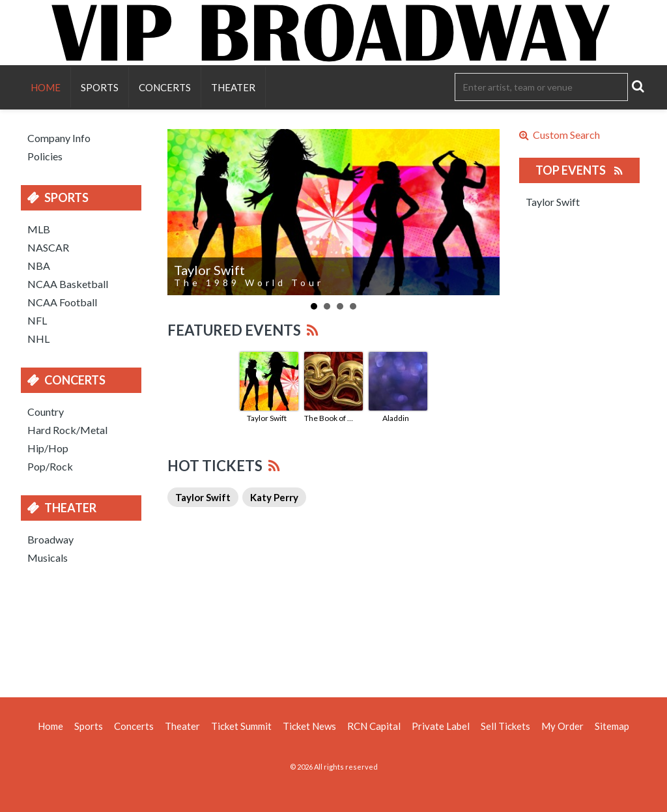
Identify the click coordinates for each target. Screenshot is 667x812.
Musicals (48, 558)
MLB (39, 229)
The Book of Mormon (332, 418)
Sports (100, 87)
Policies (45, 156)
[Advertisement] (333, 629)
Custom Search (560, 135)
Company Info (59, 138)
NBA (39, 266)
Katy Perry (274, 497)
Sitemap (612, 726)
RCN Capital (374, 726)
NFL (37, 320)
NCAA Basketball (68, 284)
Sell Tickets (505, 726)
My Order (562, 726)
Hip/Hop (48, 448)
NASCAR (48, 247)
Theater (233, 87)
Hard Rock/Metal (67, 430)
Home (46, 87)
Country (46, 412)
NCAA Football (62, 302)
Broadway (50, 539)
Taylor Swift (267, 418)
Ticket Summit (241, 726)
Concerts (165, 87)
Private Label (441, 726)
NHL (38, 339)
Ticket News (309, 726)
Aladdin (396, 418)
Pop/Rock (50, 466)
